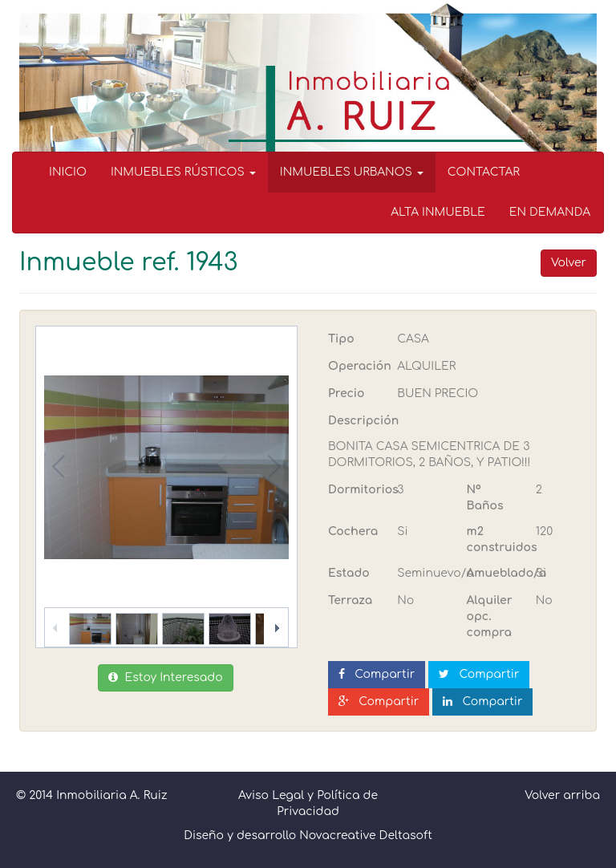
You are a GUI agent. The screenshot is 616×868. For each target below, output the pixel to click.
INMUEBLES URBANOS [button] (352, 172)
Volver (569, 263)
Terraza (350, 600)
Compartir (377, 674)
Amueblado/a (495, 573)
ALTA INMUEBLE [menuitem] (438, 212)
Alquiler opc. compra (490, 617)
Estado (349, 573)
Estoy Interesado (165, 677)
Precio (346, 393)
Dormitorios (357, 490)
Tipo (341, 339)
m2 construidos (495, 539)
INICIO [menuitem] (68, 172)
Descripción (363, 421)
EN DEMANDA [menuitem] (550, 212)
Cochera (353, 531)
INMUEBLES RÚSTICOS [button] (183, 172)
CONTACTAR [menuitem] (484, 172)
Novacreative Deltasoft (366, 836)
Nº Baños (485, 498)
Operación (357, 366)
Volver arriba (562, 795)
